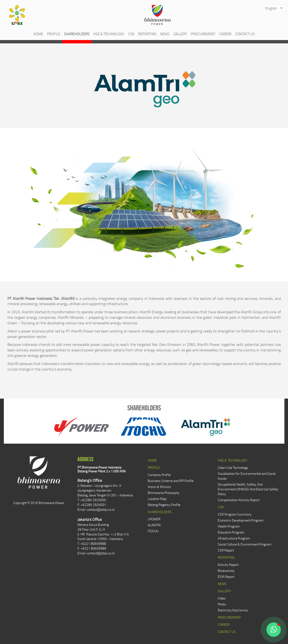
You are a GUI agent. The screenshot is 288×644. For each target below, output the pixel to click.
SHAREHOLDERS (77, 34)
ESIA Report (226, 577)
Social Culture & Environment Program (245, 544)
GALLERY (180, 34)
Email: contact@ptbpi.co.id (96, 509)
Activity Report (228, 565)
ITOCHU (153, 531)
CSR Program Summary (235, 514)
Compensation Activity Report (239, 500)
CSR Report (226, 550)
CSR (131, 34)
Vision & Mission (159, 487)
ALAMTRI (154, 525)
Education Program (231, 532)
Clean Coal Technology (233, 467)
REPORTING (147, 34)
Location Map (157, 499)
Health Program (229, 526)
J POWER (154, 519)
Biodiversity (226, 571)
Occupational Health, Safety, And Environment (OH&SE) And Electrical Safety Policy (248, 489)
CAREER (225, 34)
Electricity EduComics (233, 610)
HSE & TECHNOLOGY (109, 34)
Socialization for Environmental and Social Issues (247, 476)
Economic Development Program (241, 520)
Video (222, 598)
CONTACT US (245, 34)
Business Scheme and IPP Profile (171, 481)
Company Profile (159, 475)
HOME (38, 34)
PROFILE (54, 34)
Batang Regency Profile (164, 505)
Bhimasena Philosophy (164, 493)
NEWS (165, 34)
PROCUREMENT (203, 34)
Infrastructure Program (234, 538)
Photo (222, 604)
